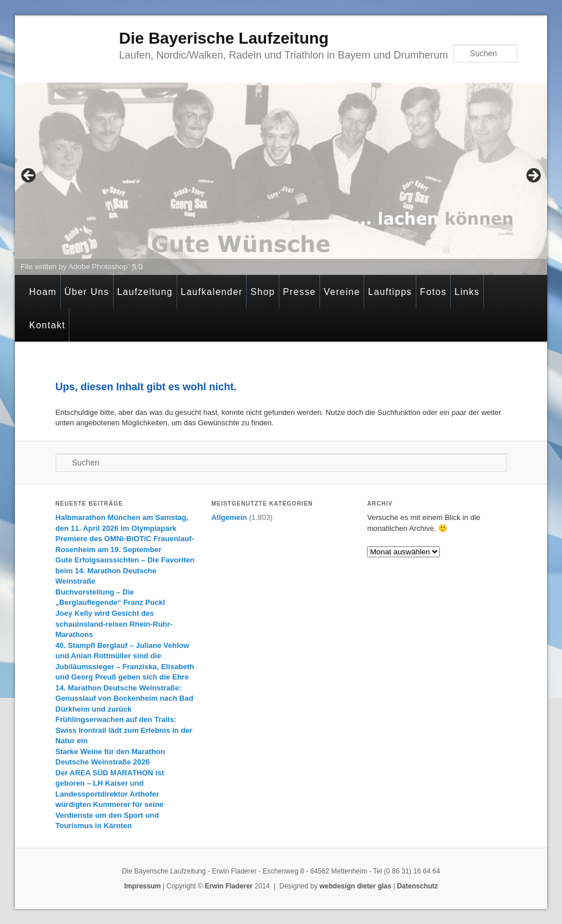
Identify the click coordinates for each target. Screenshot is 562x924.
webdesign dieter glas (355, 886)
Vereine (342, 292)
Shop (263, 292)
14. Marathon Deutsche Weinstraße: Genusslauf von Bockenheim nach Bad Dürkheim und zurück (125, 698)
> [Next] (533, 176)
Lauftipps (390, 292)
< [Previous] (29, 176)
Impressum (142, 886)
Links (467, 292)
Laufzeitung (145, 292)
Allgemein (229, 517)
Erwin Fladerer (229, 886)
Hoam (43, 292)
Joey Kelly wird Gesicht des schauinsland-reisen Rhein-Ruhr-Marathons (114, 624)
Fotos (433, 292)
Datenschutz (417, 886)
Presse (299, 292)
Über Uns (87, 292)
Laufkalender (212, 292)
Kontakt (47, 325)
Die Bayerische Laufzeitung (224, 38)
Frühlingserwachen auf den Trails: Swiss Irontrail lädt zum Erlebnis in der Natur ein (124, 730)
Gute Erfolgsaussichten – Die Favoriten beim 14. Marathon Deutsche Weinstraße (125, 570)
